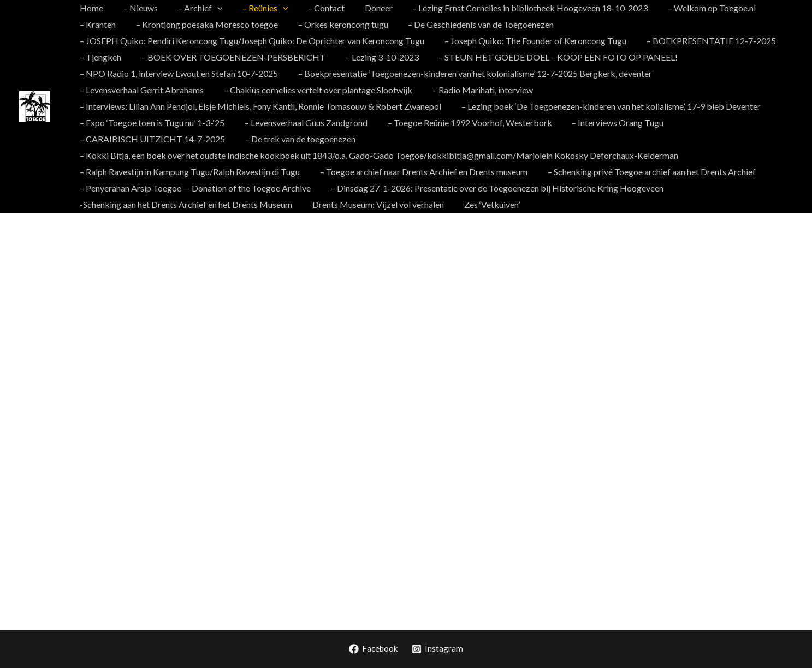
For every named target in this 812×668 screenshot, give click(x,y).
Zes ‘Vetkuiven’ (485, 204)
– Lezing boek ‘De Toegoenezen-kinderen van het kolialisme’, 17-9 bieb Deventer (607, 106)
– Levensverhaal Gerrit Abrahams (141, 90)
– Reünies (257, 8)
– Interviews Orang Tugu (609, 123)
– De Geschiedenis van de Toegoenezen (472, 24)
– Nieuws (137, 8)
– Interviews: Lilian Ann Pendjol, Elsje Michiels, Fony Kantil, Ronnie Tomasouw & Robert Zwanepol (259, 106)
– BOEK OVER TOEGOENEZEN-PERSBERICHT (230, 57)
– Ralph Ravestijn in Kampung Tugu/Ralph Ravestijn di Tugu (189, 172)
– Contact (315, 8)
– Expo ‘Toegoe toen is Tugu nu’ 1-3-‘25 (151, 123)
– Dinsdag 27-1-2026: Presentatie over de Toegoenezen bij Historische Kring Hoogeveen (493, 188)
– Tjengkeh (99, 57)
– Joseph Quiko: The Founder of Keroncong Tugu (532, 41)
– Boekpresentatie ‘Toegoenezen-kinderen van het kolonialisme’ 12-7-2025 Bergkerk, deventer (471, 73)
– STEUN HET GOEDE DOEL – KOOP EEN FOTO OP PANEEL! (549, 57)
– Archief (194, 8)
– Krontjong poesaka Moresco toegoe (203, 24)
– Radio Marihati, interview (476, 90)
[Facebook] (374, 649)
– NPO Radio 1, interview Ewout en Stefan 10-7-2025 (178, 73)
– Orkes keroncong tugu (337, 24)
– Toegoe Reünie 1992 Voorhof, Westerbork (463, 123)
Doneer (364, 8)
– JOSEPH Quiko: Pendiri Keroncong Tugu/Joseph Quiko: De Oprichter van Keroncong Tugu (251, 41)
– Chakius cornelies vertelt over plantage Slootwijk (314, 90)
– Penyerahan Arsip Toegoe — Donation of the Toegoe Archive (194, 188)
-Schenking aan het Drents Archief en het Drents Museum (185, 204)
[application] (211, 8)
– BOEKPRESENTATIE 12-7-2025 (705, 41)
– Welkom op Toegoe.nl (693, 8)
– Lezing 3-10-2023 (376, 57)
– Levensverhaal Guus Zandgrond (302, 123)
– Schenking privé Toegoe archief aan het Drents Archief (645, 172)
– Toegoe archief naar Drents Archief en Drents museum (420, 172)
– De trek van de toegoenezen (297, 139)
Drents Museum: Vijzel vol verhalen (374, 204)
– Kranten (97, 24)
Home (90, 8)
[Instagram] (439, 649)
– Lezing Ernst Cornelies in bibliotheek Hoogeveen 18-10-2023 (514, 8)
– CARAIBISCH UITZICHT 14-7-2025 (151, 139)
